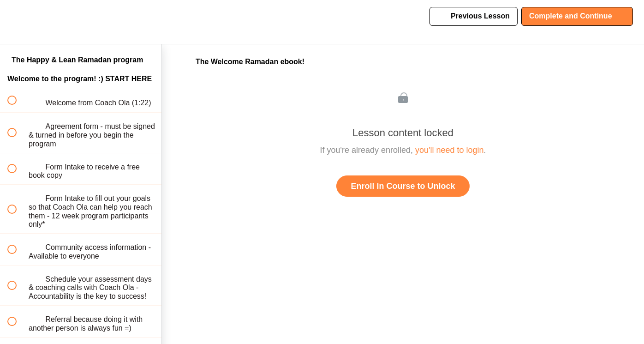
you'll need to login (450, 150)
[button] (17, 22)
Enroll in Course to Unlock (403, 186)
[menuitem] (81, 22)
